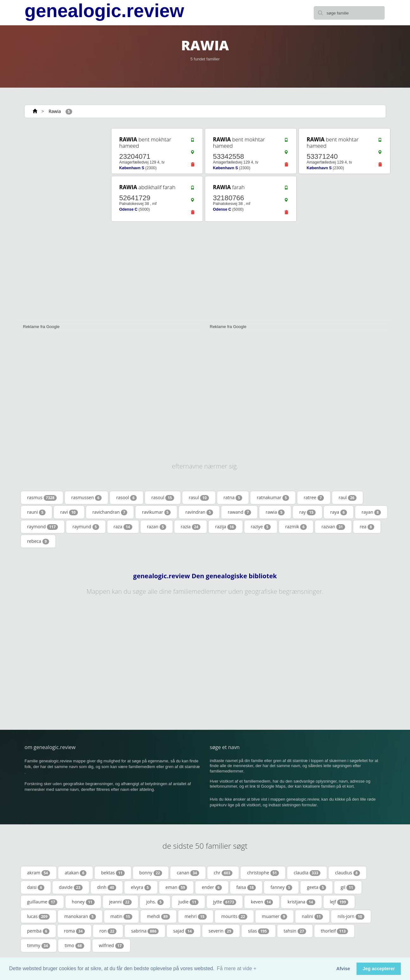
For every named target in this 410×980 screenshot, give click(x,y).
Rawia (55, 111)
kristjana (301, 902)
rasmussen (86, 498)
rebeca (38, 541)
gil (348, 887)
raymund (86, 527)
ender (212, 887)
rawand (239, 512)
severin (221, 931)
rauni (37, 512)
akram (39, 873)
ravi (69, 512)
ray (307, 512)
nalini (312, 916)
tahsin (295, 931)
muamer (274, 916)
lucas (39, 916)
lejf (339, 902)
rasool (126, 498)
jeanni (120, 902)
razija (225, 527)
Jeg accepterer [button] (379, 969)
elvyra (141, 887)
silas (258, 931)
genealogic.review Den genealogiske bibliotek (205, 576)
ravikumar (156, 512)
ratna (233, 498)
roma (74, 931)
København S (132, 168)
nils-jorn (351, 916)
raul (347, 498)
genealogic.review (104, 11)
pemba (38, 931)
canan (188, 873)
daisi (36, 887)
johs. (155, 902)
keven (262, 902)
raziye (261, 527)
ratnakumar (273, 498)
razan (157, 527)
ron (108, 931)
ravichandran (110, 512)
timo (74, 946)
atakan (76, 873)
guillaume (42, 902)
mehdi (158, 916)
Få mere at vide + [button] (237, 968)
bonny (151, 873)
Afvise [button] (343, 969)
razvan (333, 527)
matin (121, 916)
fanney (281, 887)
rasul (199, 498)
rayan (371, 512)
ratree (314, 498)
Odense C (129, 209)
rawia (275, 512)
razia (191, 527)
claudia (307, 873)
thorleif (334, 931)
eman (177, 887)
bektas (113, 873)
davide (71, 887)
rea (367, 527)
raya (339, 512)
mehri (196, 916)
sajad (184, 931)
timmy (39, 946)
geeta (316, 887)
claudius (347, 873)
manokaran (80, 916)
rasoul (163, 498)
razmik (296, 527)
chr (223, 873)
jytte (225, 902)
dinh (107, 887)
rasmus (42, 498)
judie (188, 902)
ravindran (199, 512)
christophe (263, 873)
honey (83, 902)
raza (123, 527)
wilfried (111, 946)
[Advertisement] (63, 222)
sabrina (145, 931)
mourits (234, 916)
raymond (43, 527)
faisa (246, 887)
